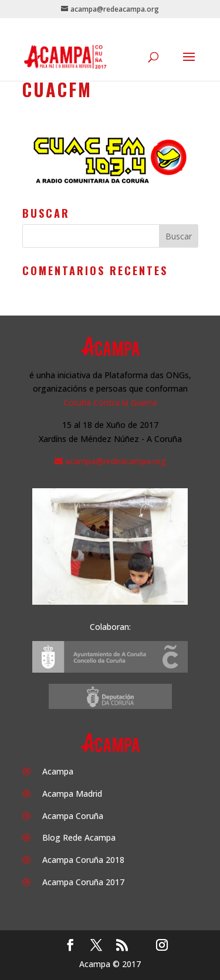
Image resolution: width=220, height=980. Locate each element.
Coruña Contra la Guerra (110, 402)
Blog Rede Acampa (79, 837)
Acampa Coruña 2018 (83, 860)
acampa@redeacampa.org (116, 461)
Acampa (58, 771)
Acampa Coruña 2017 (83, 882)
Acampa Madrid (72, 794)
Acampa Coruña (73, 816)
